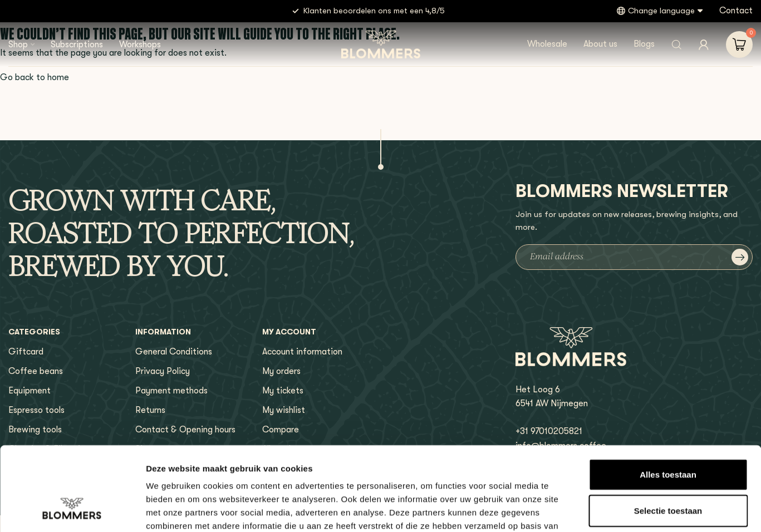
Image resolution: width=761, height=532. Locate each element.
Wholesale (547, 44)
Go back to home (35, 77)
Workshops (140, 45)
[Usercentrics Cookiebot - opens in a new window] (72, 510)
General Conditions (174, 352)
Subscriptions (77, 45)
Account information (302, 352)
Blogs (644, 44)
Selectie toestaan (668, 437)
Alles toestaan (668, 400)
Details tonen (602, 510)
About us (600, 44)
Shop (18, 45)
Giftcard (26, 352)
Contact (736, 11)
